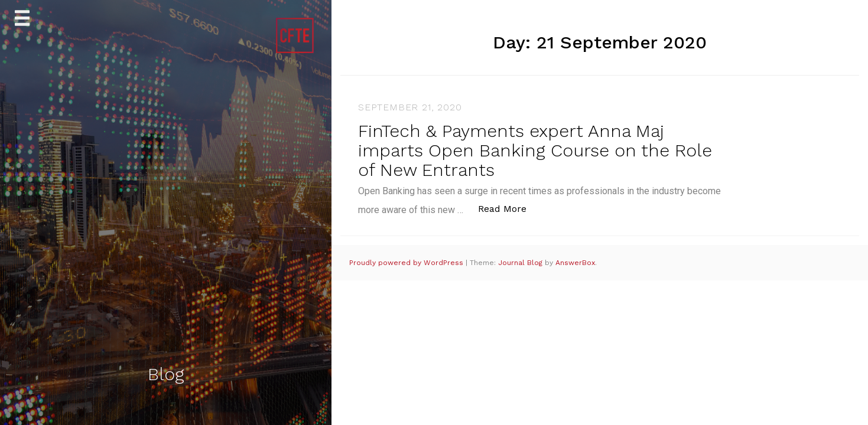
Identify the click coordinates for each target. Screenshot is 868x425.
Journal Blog (521, 263)
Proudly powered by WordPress (407, 263)
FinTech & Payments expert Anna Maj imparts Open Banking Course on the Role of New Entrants (535, 150)
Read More (508, 208)
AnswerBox (575, 263)
